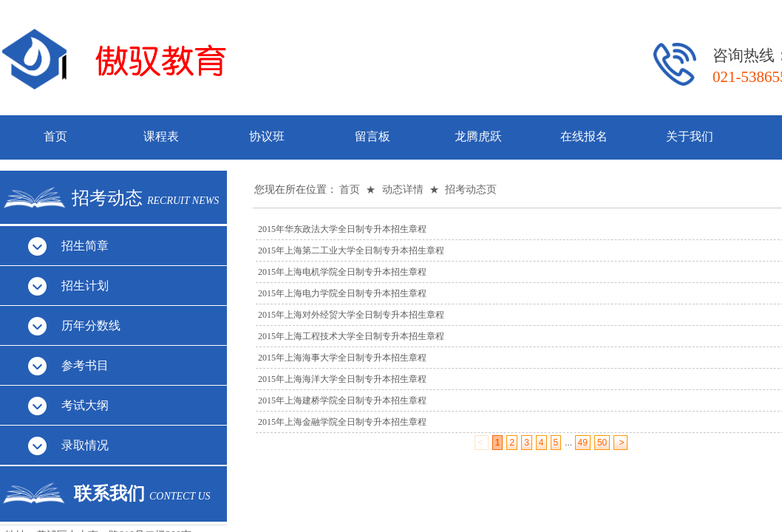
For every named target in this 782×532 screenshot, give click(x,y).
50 (602, 443)
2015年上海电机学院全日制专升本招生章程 (342, 272)
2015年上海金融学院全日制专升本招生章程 (342, 422)
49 (583, 443)
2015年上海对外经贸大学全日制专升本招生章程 (351, 315)
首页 (55, 136)
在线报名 (584, 136)
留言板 (373, 136)
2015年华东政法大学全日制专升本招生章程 (342, 229)
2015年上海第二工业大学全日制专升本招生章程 (351, 250)
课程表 (161, 136)
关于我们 (690, 136)
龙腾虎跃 (478, 136)
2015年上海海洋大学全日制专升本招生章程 (342, 379)
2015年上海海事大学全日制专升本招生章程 (342, 358)
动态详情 (403, 190)
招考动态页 (471, 190)
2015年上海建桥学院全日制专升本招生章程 (342, 400)
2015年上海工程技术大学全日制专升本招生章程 (351, 336)
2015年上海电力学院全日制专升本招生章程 (342, 293)
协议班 (267, 136)
